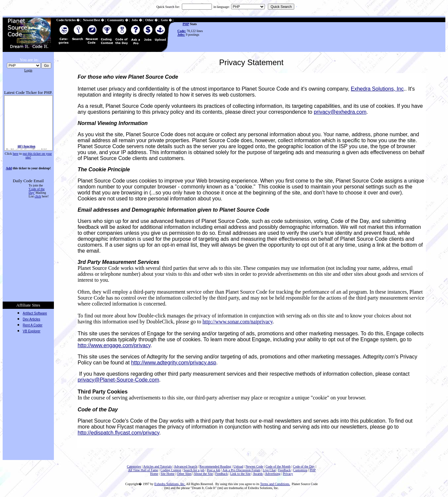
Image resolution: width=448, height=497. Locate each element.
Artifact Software (35, 313)
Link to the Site (240, 474)
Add (9, 168)
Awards (258, 474)
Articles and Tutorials (158, 466)
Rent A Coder (33, 325)
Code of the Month (278, 466)
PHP (186, 24)
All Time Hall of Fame (143, 470)
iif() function (26, 147)
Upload (238, 466)
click (38, 196)
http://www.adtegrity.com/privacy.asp (174, 363)
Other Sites (184, 474)
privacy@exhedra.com (340, 112)
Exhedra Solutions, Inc (377, 89)
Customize (300, 470)
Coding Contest (171, 470)
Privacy (288, 474)
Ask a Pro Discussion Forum (241, 470)
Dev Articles (32, 319)
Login (28, 70)
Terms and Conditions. (275, 484)
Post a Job (213, 470)
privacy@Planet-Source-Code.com (119, 380)
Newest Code (255, 466)
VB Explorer (32, 331)
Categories (134, 466)
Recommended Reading (215, 466)
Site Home (167, 474)
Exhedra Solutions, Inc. (170, 484)
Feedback (284, 470)
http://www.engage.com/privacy (114, 345)
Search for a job (194, 470)
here (15, 154)
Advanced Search (185, 466)
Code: (182, 31)
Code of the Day (304, 466)
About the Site (203, 474)
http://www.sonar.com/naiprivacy (237, 322)
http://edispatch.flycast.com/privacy (119, 433)
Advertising (273, 474)
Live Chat (269, 470)
